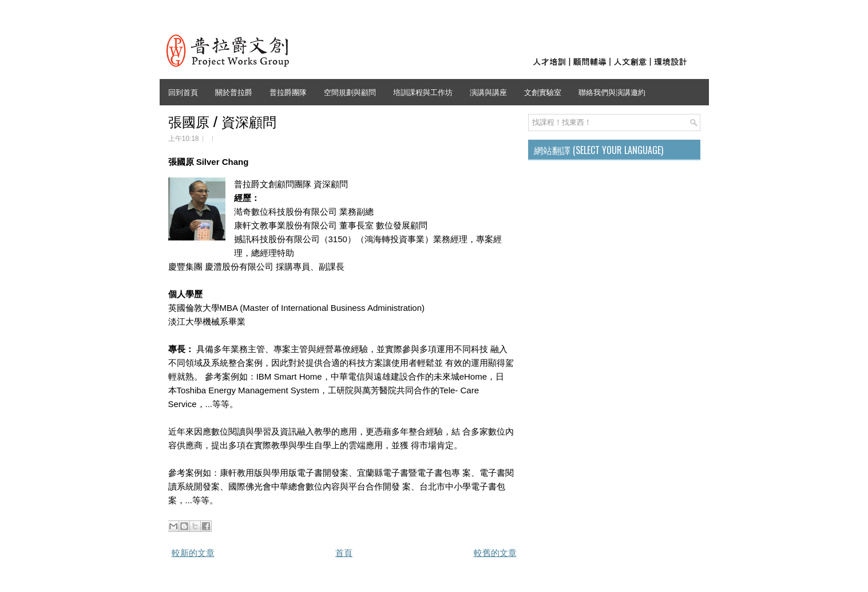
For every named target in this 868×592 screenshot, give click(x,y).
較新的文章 (193, 553)
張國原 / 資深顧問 (222, 121)
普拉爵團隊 (288, 92)
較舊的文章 (495, 553)
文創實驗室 (543, 92)
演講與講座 (488, 92)
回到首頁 (183, 92)
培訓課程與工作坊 (423, 92)
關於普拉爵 (234, 92)
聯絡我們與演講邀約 (612, 92)
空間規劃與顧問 (350, 92)
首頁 (344, 553)
